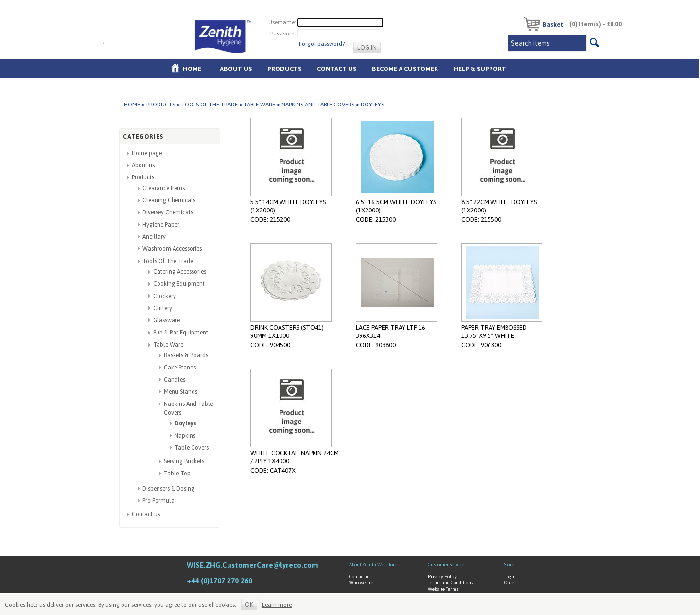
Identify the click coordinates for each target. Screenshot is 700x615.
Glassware (166, 320)
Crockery (165, 296)
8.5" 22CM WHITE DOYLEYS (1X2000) (499, 206)
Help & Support (480, 69)
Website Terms (443, 589)
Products (284, 69)
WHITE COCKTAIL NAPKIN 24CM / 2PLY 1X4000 (295, 457)
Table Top (177, 474)
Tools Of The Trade (210, 105)
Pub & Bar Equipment (181, 333)
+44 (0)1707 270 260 (219, 581)
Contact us (146, 514)
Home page (147, 153)
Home (192, 69)
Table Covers (192, 448)
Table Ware (260, 105)
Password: (283, 34)
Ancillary (154, 237)
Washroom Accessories (172, 249)
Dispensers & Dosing (168, 489)
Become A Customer (405, 69)
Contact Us (337, 69)
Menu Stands (181, 392)
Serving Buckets (184, 461)
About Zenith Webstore (373, 565)
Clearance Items (164, 188)
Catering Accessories (180, 272)
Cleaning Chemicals (169, 200)
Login (510, 576)
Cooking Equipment (179, 284)
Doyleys (185, 423)
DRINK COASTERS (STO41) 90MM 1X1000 (287, 332)
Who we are (361, 583)
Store (509, 565)
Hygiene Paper (161, 225)
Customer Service (446, 565)
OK (249, 605)
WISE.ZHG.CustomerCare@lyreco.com (253, 565)
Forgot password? (322, 44)
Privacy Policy (442, 576)
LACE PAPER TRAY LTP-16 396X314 (391, 332)
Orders (511, 583)
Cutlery (163, 308)
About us (236, 69)
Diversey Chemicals (168, 212)
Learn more (277, 605)
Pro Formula (158, 501)
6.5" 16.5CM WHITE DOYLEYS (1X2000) (396, 206)
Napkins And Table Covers (318, 105)
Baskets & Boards (186, 355)
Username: (282, 22)
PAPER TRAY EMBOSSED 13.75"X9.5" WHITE (494, 332)
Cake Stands (180, 368)
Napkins (185, 436)
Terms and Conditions (451, 583)
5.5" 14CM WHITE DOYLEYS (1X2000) (288, 206)
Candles (175, 380)
